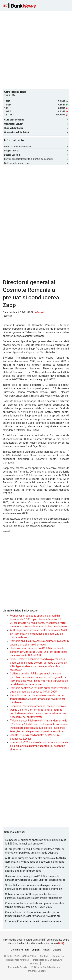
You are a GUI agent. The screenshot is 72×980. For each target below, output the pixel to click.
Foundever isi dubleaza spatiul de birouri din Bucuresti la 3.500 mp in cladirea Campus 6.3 (36, 842)
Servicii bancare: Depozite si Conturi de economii (36, 159)
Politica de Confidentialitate (46, 967)
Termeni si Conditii (36, 971)
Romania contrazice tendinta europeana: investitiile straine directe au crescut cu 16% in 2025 (35, 905)
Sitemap (34, 963)
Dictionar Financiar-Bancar (36, 147)
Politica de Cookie (18, 967)
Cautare (57, 950)
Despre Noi (58, 956)
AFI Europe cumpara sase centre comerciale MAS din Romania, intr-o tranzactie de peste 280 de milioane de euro (38, 634)
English (36, 950)
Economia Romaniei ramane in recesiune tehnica (38, 706)
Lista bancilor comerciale (36, 163)
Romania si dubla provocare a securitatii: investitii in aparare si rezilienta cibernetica (34, 869)
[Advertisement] (36, 50)
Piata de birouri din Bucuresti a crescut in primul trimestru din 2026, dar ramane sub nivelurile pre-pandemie (38, 699)
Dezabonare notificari (18, 960)
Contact (44, 956)
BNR (61, 943)
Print (8, 316)
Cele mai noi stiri (20, 950)
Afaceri (39, 312)
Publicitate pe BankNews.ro (48, 960)
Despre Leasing (36, 155)
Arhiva (46, 950)
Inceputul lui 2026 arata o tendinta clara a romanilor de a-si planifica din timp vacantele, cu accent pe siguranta (39, 746)
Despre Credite (36, 151)
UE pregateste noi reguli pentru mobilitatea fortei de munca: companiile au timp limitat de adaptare (35, 851)
